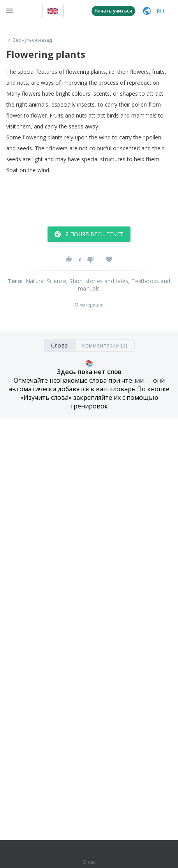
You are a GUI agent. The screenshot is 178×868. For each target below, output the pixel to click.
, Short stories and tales (97, 281)
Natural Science (46, 281)
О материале (89, 305)
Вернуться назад (29, 40)
